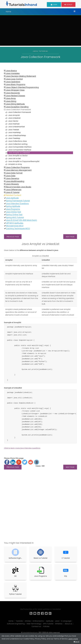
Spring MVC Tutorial (15, 217)
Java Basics (10, 71)
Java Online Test (13, 212)
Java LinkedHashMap (17, 135)
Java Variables (12, 73)
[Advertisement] (40, 31)
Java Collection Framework (20, 112)
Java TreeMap (14, 138)
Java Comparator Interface (20, 150)
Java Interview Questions (17, 204)
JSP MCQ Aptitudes (15, 223)
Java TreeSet (14, 130)
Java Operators (12, 82)
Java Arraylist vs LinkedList (19, 153)
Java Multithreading (14, 181)
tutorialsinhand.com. (30, 633)
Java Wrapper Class (14, 90)
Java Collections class (17, 141)
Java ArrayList (14, 115)
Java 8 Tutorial (12, 192)
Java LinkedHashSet (16, 127)
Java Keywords (12, 93)
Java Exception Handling (16, 107)
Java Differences (13, 190)
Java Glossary (11, 184)
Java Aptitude (12, 198)
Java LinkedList (14, 118)
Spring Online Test (14, 215)
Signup (68, 4)
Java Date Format (13, 173)
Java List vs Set (14, 159)
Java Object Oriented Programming (21, 87)
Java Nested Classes (15, 96)
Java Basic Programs (15, 85)
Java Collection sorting (18, 144)
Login (54, 4)
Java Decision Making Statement (20, 76)
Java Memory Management (18, 170)
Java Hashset (14, 124)
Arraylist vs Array (15, 164)
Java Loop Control (13, 79)
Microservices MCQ (15, 226)
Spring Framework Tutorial (18, 201)
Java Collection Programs (17, 167)
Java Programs (13, 209)
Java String (10, 101)
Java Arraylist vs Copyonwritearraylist (24, 161)
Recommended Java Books (18, 187)
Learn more (73, 639)
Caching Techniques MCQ (18, 229)
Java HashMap (14, 132)
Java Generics (12, 178)
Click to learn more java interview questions (22, 448)
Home (8, 12)
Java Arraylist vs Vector (18, 156)
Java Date (10, 176)
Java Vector (13, 121)
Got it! (77, 642)
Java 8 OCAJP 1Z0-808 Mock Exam (21, 220)
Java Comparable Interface (20, 147)
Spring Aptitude (13, 206)
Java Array (10, 98)
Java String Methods (14, 104)
